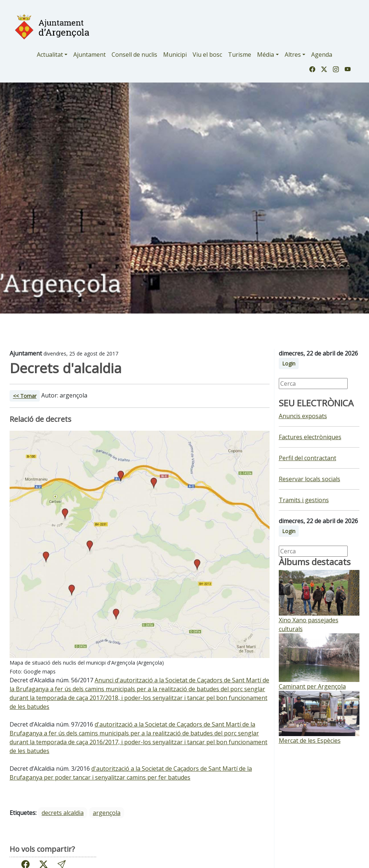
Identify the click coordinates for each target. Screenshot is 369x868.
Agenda (322, 55)
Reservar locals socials (310, 479)
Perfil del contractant (307, 458)
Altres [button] (293, 55)
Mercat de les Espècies (310, 741)
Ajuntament (89, 55)
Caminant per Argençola (312, 686)
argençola (107, 813)
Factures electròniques (310, 437)
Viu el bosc (207, 55)
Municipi (175, 55)
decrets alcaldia (63, 813)
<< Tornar (25, 396)
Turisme (240, 55)
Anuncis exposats (303, 416)
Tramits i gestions (304, 500)
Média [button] (266, 55)
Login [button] (289, 363)
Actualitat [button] (50, 55)
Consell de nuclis (134, 55)
